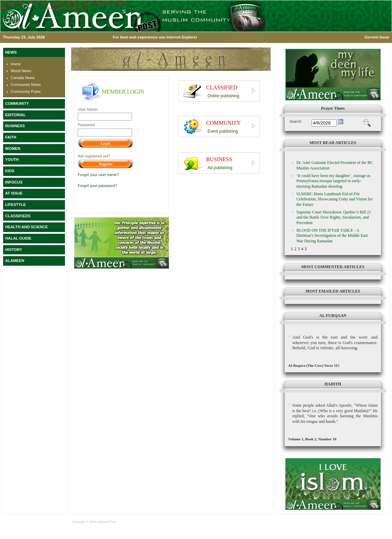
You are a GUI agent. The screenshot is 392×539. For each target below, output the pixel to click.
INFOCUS (14, 182)
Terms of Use (127, 522)
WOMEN (13, 148)
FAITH (11, 137)
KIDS (10, 171)
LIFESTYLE (15, 205)
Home (16, 64)
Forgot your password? (97, 186)
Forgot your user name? (98, 175)
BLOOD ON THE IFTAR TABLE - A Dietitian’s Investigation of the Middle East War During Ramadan (332, 236)
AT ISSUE (14, 193)
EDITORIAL (15, 115)
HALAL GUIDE (18, 238)
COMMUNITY (17, 103)
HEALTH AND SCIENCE (26, 227)
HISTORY (14, 250)
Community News (26, 85)
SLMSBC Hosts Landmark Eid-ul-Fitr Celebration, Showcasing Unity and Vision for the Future (335, 199)
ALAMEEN (15, 261)
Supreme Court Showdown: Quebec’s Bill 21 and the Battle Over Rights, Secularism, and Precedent (334, 217)
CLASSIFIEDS (18, 216)
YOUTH (12, 159)
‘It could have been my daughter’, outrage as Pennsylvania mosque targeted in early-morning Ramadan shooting (333, 181)
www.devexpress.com (27, 8)
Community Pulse (26, 91)
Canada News (23, 78)
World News (21, 71)
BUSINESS (15, 126)
